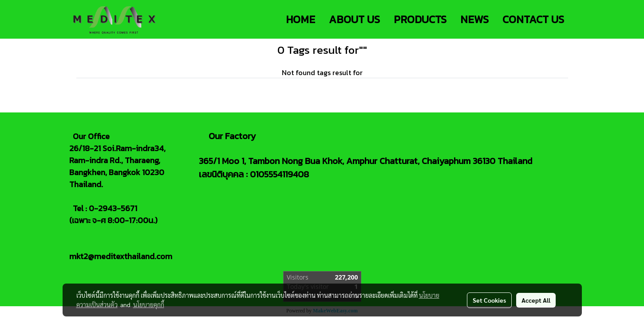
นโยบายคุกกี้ (149, 304)
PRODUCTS (420, 19)
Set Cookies (489, 300)
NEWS (474, 19)
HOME (300, 19)
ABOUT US (354, 19)
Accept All (536, 300)
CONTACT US (533, 19)
